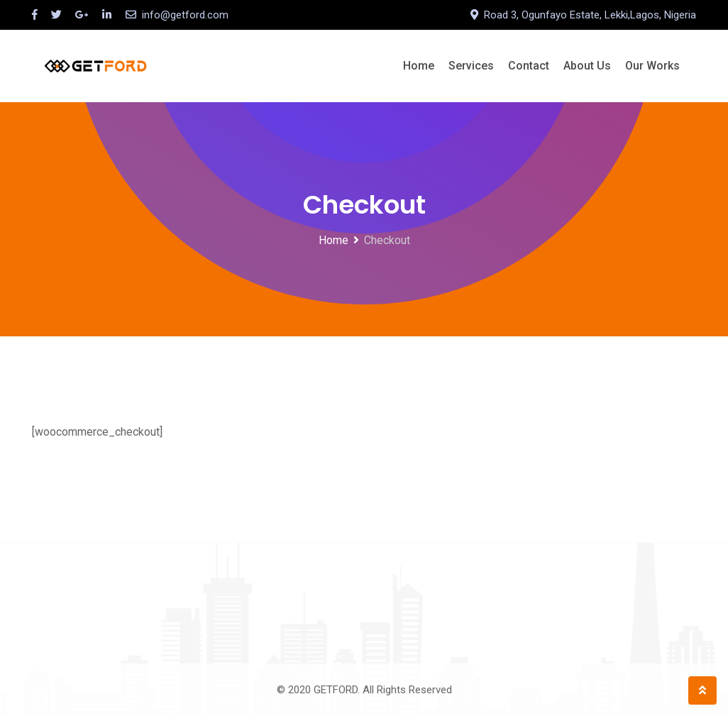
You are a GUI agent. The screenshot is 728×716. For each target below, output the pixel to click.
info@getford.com (185, 15)
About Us (587, 66)
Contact (529, 66)
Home (419, 66)
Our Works (652, 66)
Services (471, 66)
